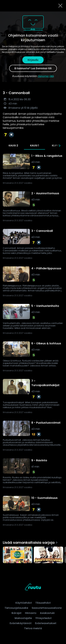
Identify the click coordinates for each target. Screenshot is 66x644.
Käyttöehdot (24, 603)
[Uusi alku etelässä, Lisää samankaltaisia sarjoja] (18, 555)
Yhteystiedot (43, 618)
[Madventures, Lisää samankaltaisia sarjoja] (49, 555)
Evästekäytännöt (21, 623)
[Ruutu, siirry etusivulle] (33, 588)
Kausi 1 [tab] (34, 145)
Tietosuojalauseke (16, 608)
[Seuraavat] (60, 146)
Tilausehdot (43, 603)
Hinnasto (31, 613)
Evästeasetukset (46, 623)
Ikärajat (16, 613)
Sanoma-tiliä (46, 76)
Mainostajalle (23, 618)
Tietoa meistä (33, 628)
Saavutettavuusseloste (47, 608)
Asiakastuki (47, 613)
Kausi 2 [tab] (13, 145)
